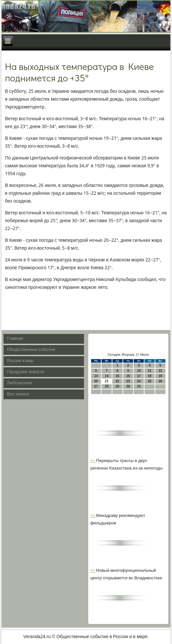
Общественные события (31, 350)
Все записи (18, 394)
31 (139, 386)
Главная (15, 339)
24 (139, 381)
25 (150, 381)
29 (117, 386)
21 (107, 381)
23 (128, 381)
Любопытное (19, 383)
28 (107, 386)
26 (160, 381)
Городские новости (25, 372)
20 (96, 381)
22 (117, 381)
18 (150, 376)
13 (96, 376)
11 (150, 371)
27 (96, 386)
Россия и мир (20, 361)
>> (93, 461)
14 (107, 376)
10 (139, 371)
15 (117, 376)
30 (128, 386)
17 (139, 376)
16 (128, 376)
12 (160, 371)
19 (160, 376)
